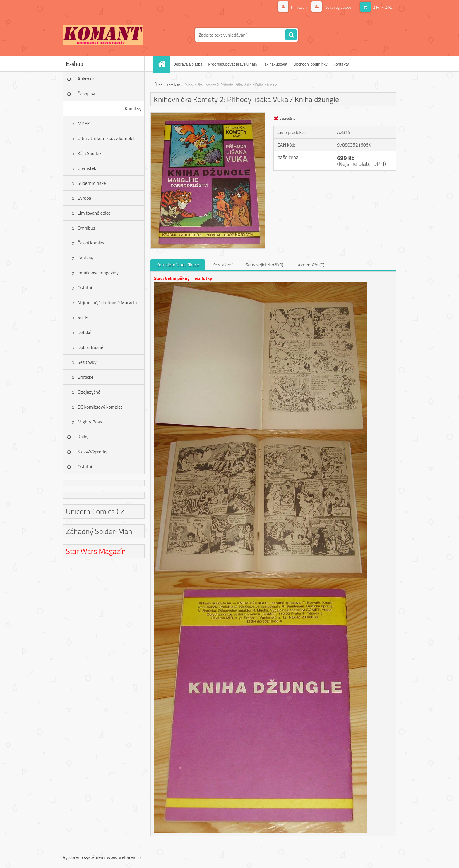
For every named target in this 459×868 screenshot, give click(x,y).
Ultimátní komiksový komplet (106, 138)
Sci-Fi (83, 317)
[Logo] (103, 35)
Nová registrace (337, 7)
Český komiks (91, 243)
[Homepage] (164, 64)
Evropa (84, 198)
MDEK (84, 123)
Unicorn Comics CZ (95, 511)
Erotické (85, 377)
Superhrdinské (92, 183)
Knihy (83, 437)
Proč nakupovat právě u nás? (233, 64)
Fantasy (85, 258)
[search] (291, 35)
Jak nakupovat (275, 64)
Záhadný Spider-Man (99, 531)
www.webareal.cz (124, 857)
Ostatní (85, 287)
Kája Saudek (90, 153)
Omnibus (86, 228)
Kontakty (341, 64)
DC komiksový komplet (100, 407)
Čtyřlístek (87, 168)
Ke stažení (222, 265)
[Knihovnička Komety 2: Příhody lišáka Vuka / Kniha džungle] (208, 115)
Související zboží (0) (264, 265)
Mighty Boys (90, 422)
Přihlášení (299, 7)
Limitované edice (94, 213)
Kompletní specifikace (178, 265)
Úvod (158, 85)
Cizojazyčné (89, 392)
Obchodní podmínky (310, 64)
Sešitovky (87, 362)
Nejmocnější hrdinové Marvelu (107, 302)
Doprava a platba (188, 64)
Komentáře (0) (310, 265)
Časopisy (86, 94)
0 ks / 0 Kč (383, 7)
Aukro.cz (86, 79)
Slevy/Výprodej (92, 452)
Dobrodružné (90, 347)
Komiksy (133, 108)
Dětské (84, 332)
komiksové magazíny (98, 273)
